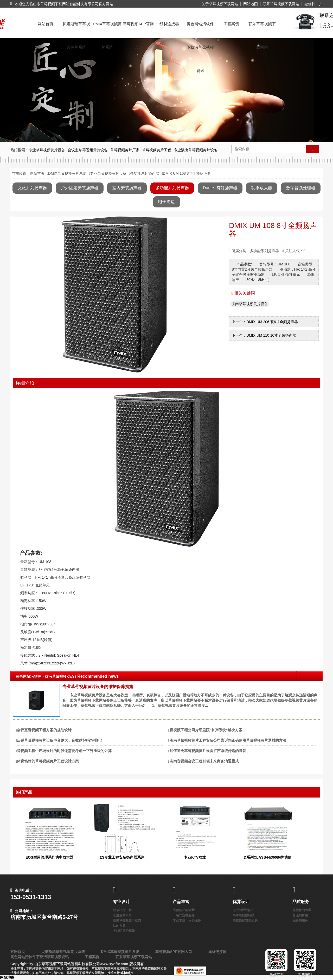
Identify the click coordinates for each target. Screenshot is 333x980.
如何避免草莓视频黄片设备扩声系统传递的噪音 (208, 751)
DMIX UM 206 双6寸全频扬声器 (272, 322)
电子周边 (166, 202)
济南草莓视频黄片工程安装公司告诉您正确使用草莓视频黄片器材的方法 (228, 740)
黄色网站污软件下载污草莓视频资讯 (200, 29)
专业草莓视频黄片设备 (108, 173)
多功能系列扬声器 (145, 173)
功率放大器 (262, 188)
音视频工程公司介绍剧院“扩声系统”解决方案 (206, 730)
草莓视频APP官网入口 (138, 29)
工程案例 (231, 24)
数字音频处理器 (301, 188)
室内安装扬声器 (127, 188)
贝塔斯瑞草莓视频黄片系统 (76, 29)
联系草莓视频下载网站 (281, 4)
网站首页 (46, 24)
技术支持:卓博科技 (120, 973)
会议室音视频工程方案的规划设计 (44, 730)
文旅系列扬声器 (32, 188)
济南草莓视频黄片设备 (250, 304)
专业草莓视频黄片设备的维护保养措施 (98, 687)
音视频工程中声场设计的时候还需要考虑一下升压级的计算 (64, 751)
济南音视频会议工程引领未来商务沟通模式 (204, 761)
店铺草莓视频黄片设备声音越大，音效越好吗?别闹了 (60, 740)
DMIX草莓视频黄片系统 (107, 29)
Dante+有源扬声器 (220, 188)
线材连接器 (169, 24)
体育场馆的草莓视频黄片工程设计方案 (48, 761)
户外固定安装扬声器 (80, 188)
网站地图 (251, 4)
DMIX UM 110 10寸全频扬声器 (271, 335)
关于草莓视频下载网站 (220, 4)
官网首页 (18, 952)
